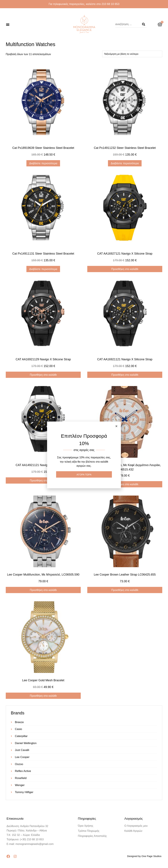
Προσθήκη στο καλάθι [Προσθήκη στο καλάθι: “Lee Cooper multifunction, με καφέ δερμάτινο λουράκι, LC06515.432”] (125, 484)
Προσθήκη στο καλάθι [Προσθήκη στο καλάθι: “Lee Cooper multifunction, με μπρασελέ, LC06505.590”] (43, 590)
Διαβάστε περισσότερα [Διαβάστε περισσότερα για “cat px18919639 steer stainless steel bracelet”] (43, 163)
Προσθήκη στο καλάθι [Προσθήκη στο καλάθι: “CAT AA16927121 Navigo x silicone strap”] (125, 269)
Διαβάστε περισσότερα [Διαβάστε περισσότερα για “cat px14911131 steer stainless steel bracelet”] (43, 269)
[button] (8, 24)
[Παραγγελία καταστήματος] (132, 54)
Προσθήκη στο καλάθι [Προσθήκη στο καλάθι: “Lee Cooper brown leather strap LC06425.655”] (125, 590)
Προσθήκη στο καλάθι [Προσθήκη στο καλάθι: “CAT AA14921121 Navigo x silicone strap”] (43, 481)
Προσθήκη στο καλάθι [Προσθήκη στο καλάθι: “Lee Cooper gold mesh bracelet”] (43, 696)
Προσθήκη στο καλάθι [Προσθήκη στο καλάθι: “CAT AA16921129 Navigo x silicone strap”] (43, 375)
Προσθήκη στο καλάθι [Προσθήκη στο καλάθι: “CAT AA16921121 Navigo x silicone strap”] (125, 375)
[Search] (144, 24)
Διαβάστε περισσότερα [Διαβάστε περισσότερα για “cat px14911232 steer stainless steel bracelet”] (125, 163)
